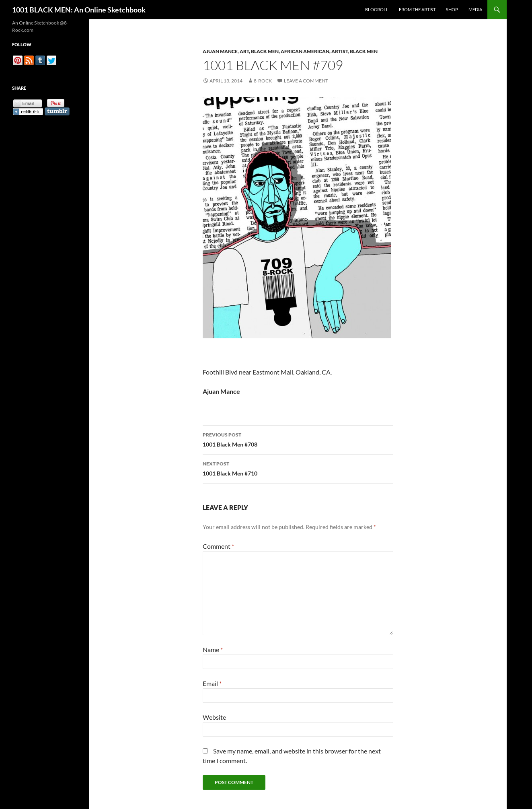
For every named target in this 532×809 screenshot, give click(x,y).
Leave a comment (306, 81)
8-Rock (263, 81)
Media (475, 9)
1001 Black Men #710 (298, 468)
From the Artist (417, 9)
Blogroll (377, 9)
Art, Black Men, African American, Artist (294, 51)
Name (213, 649)
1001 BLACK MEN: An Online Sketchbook (79, 10)
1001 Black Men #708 (298, 439)
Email (212, 683)
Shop (452, 9)
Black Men (364, 51)
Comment (218, 546)
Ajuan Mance (220, 51)
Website (214, 717)
